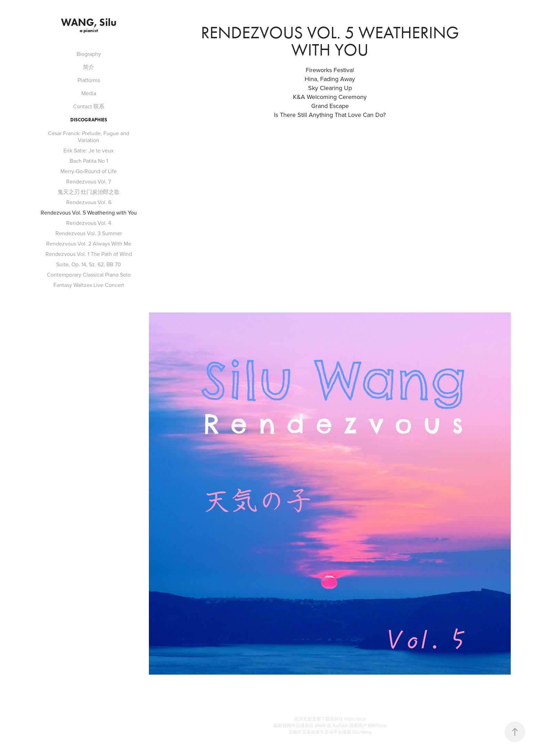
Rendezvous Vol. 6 (89, 202)
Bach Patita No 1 (89, 161)
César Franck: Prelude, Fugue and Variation (89, 137)
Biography (89, 54)
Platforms (89, 80)
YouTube (341, 725)
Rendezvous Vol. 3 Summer (89, 233)
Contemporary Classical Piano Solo (89, 275)
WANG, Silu (89, 22)
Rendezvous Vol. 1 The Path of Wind (89, 254)
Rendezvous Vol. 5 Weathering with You (89, 212)
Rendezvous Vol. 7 (89, 181)
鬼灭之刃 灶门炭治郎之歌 (89, 192)
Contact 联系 (89, 106)
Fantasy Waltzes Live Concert (89, 285)
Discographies (89, 120)
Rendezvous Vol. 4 (89, 223)
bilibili (321, 725)
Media (89, 93)
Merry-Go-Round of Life (89, 171)
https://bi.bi (355, 719)
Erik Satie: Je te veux (89, 150)
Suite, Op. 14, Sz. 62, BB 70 (89, 264)
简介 (89, 67)
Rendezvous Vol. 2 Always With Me (89, 243)
